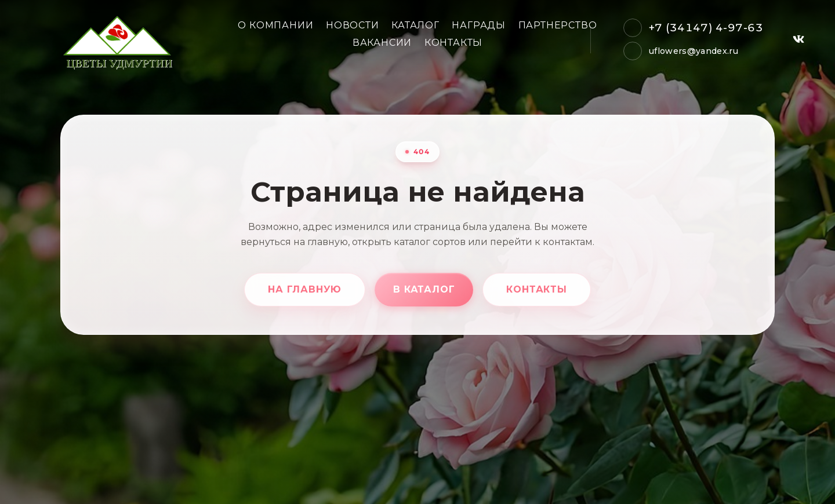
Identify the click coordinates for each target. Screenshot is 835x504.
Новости (353, 25)
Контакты (453, 43)
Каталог (415, 25)
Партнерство (558, 25)
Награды (479, 25)
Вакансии (382, 43)
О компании (275, 25)
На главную (305, 289)
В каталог (424, 289)
